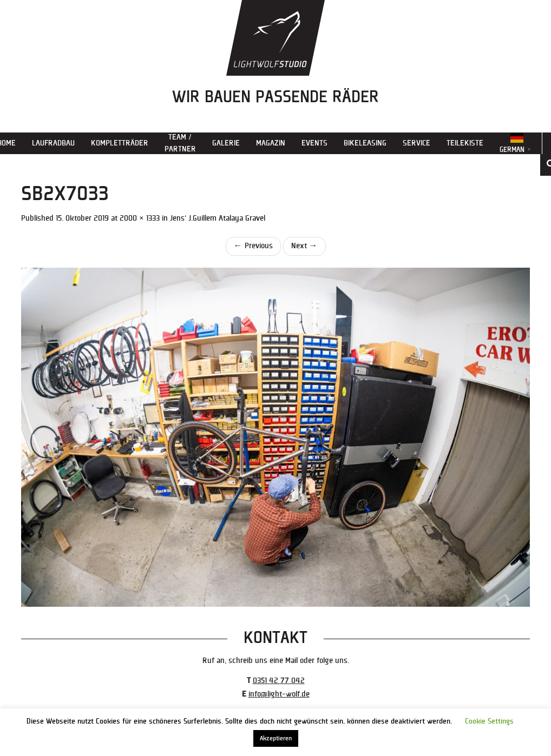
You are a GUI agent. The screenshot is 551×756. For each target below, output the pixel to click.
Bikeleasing (365, 143)
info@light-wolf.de (279, 694)
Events (314, 143)
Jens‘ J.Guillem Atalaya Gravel (218, 218)
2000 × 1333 (140, 218)
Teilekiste (465, 143)
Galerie (226, 143)
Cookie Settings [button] (489, 721)
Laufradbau (53, 143)
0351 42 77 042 (279, 681)
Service (416, 143)
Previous (253, 246)
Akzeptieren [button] (276, 738)
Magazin (271, 143)
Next (304, 246)
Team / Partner (180, 143)
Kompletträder (120, 143)
